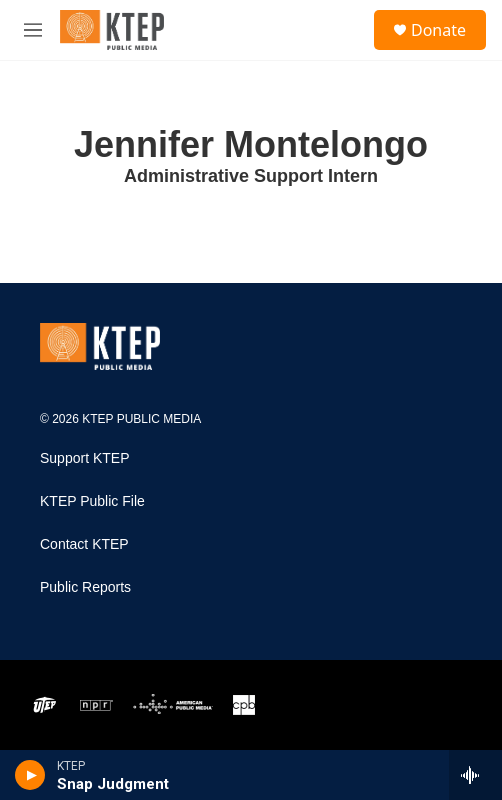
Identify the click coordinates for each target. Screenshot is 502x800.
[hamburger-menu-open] (33, 30)
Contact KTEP (84, 544)
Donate (438, 30)
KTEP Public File (92, 501)
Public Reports (85, 587)
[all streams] (475, 775)
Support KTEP (85, 458)
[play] (30, 775)
